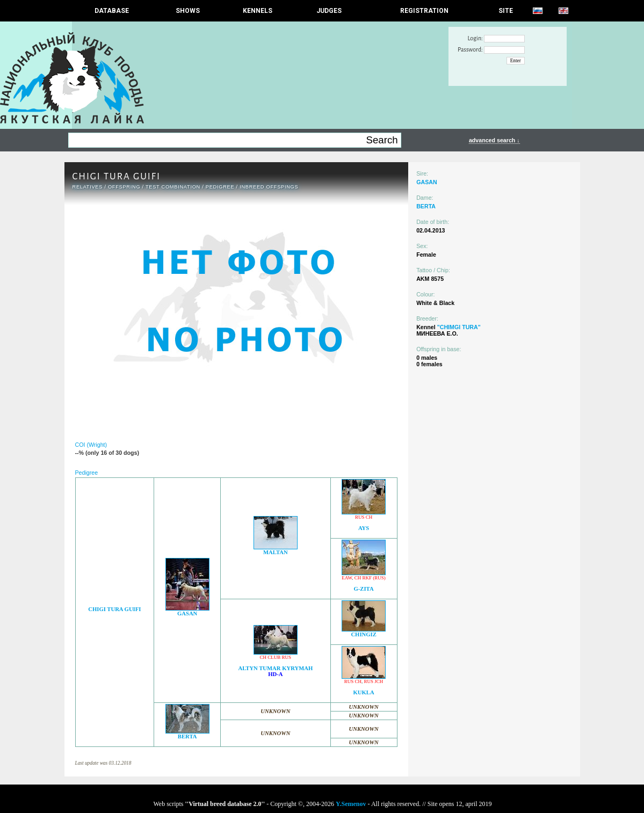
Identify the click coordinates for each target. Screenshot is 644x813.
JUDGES (329, 11)
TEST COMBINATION (173, 187)
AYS (364, 528)
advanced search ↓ (494, 140)
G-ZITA (364, 589)
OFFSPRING (124, 187)
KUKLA (364, 692)
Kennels (258, 11)
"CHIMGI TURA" (459, 327)
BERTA (187, 736)
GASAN (187, 614)
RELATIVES (88, 187)
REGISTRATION (424, 11)
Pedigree (220, 187)
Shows (188, 11)
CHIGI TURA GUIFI (114, 609)
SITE (506, 11)
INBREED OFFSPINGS (269, 187)
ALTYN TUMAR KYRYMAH (275, 668)
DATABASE (112, 11)
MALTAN (276, 552)
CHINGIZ (363, 634)
